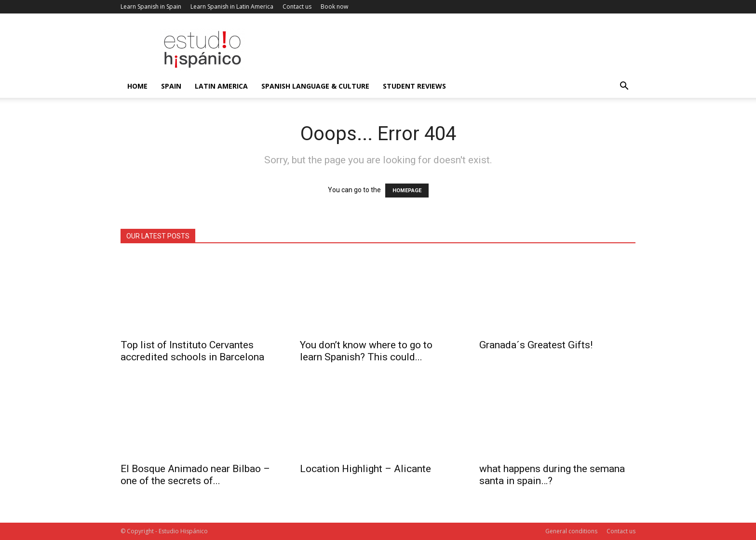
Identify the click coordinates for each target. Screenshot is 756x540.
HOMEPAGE (407, 191)
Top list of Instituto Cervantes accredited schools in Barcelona (192, 351)
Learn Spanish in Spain (151, 7)
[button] (624, 87)
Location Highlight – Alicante (365, 469)
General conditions (571, 531)
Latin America (221, 86)
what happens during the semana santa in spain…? (552, 475)
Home (137, 86)
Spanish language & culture (315, 86)
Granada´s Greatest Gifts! (536, 345)
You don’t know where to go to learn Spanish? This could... (366, 351)
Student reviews (414, 86)
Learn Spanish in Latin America (232, 7)
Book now (334, 7)
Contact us (297, 7)
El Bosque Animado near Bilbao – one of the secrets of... (195, 475)
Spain (171, 86)
